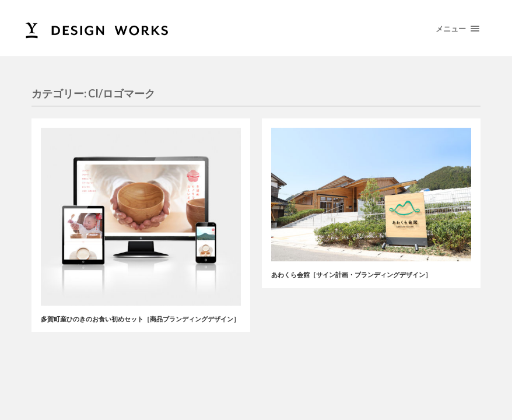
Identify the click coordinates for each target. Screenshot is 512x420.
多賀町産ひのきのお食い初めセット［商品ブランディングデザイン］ (140, 319)
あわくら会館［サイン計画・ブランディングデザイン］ (351, 274)
